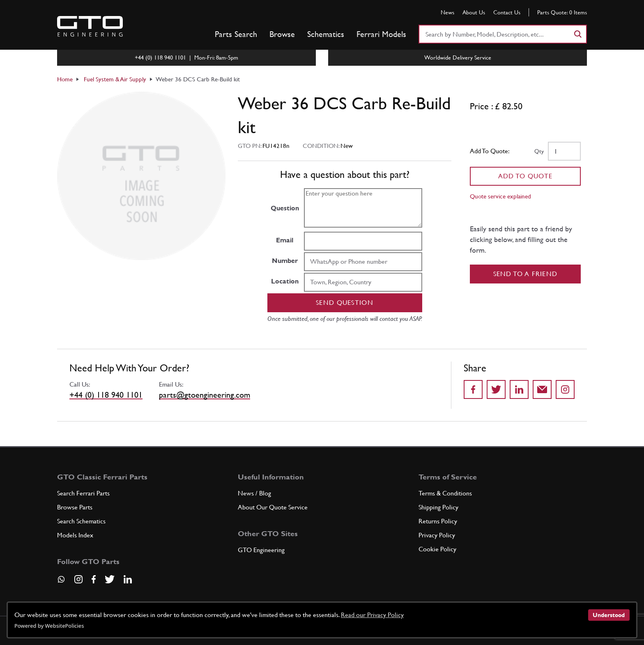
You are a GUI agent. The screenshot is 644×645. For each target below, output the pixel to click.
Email (285, 240)
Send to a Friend (526, 274)
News (447, 12)
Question (285, 208)
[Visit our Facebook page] (94, 579)
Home (65, 79)
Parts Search (236, 34)
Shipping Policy (438, 507)
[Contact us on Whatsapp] (61, 582)
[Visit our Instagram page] (78, 579)
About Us (474, 12)
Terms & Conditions (445, 493)
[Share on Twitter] (496, 389)
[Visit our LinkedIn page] (128, 579)
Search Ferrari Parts (83, 493)
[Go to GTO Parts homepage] (90, 26)
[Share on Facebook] (473, 389)
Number (285, 261)
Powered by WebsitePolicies (49, 626)
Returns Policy (438, 521)
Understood (609, 615)
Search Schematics (81, 521)
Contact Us (507, 12)
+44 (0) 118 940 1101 (106, 395)
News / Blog (254, 493)
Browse (282, 34)
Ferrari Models (381, 34)
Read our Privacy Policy (372, 615)
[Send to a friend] (542, 389)
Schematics (326, 34)
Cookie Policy (437, 549)
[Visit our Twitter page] (110, 579)
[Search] (577, 34)
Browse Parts (75, 507)
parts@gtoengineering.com (205, 395)
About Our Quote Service (273, 507)
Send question (345, 303)
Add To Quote (526, 176)
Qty (539, 151)
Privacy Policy (437, 535)
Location (285, 281)
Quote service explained (500, 196)
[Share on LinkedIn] (519, 389)
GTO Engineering (261, 550)
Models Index (75, 535)
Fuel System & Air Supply (115, 79)
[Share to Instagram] (565, 389)
